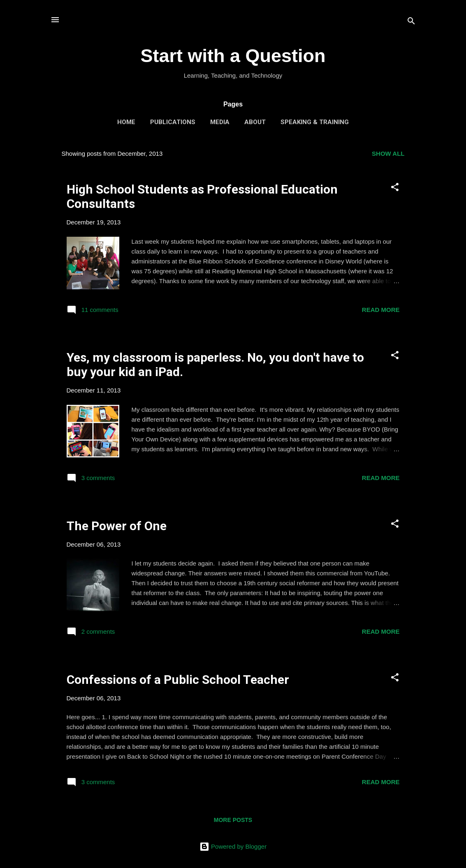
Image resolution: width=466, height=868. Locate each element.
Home (126, 122)
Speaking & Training (315, 122)
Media (220, 122)
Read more (381, 310)
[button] (395, 188)
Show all (388, 154)
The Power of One (117, 526)
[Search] (411, 22)
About (255, 122)
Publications (173, 122)
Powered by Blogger (233, 846)
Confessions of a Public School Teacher (178, 680)
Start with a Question (233, 56)
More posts (233, 820)
